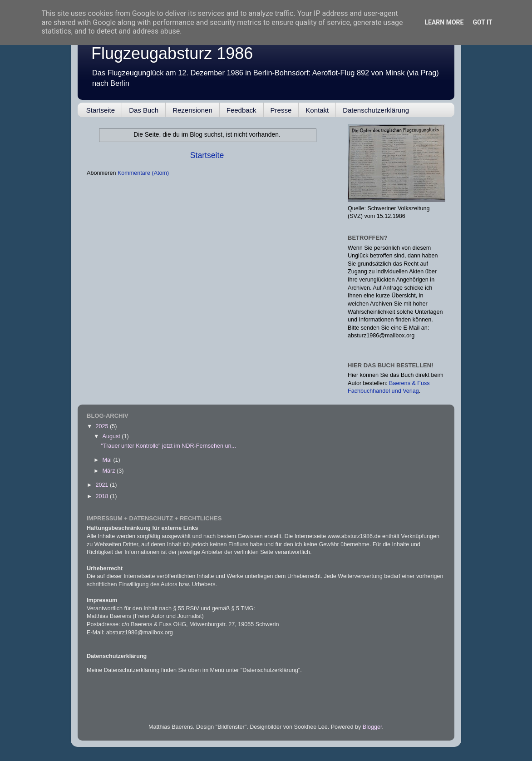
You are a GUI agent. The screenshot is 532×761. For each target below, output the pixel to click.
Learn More (444, 22)
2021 (103, 485)
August (112, 436)
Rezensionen (192, 110)
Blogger (372, 727)
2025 (103, 426)
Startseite (101, 110)
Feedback (241, 110)
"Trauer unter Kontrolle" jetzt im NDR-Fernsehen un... (168, 446)
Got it (482, 22)
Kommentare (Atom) (143, 173)
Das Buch (144, 110)
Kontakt (317, 110)
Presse (281, 110)
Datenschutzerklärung (376, 110)
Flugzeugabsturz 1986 (172, 53)
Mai (108, 460)
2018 (103, 496)
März (110, 471)
